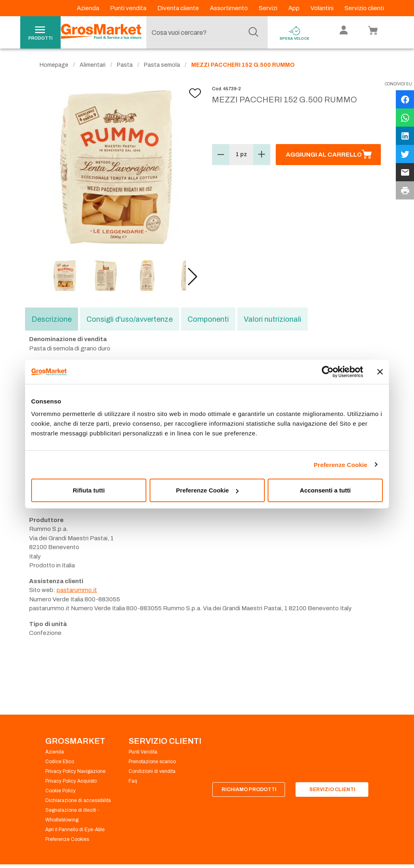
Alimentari (93, 65)
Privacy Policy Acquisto (71, 781)
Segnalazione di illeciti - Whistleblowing (72, 815)
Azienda (89, 8)
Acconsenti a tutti (325, 490)
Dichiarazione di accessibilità (78, 800)
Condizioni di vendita (152, 771)
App (295, 8)
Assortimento (229, 8)
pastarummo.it (77, 590)
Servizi (269, 8)
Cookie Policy (60, 791)
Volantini (323, 8)
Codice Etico (60, 762)
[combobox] (205, 32)
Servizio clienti (364, 8)
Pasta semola (162, 65)
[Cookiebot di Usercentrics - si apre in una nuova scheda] (328, 371)
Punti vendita (129, 8)
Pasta (125, 65)
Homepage (54, 65)
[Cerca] (253, 32)
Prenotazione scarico (152, 762)
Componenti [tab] (208, 319)
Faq (133, 781)
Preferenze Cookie (341, 464)
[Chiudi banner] (380, 371)
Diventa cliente (179, 8)
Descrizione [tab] (52, 319)
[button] (193, 277)
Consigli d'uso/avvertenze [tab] (130, 319)
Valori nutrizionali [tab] (272, 319)
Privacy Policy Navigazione (75, 771)
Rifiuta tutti (89, 490)
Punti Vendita (143, 752)
